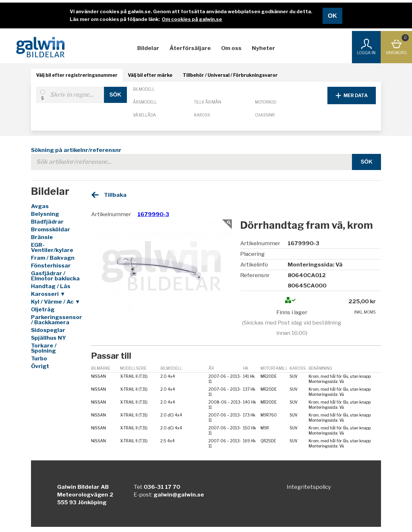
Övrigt (40, 366)
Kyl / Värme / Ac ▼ (56, 302)
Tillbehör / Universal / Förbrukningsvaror (230, 75)
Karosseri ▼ (48, 294)
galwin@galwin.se (179, 495)
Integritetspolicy (309, 487)
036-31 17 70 (162, 487)
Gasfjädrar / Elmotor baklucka (55, 276)
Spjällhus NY (48, 338)
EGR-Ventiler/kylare (52, 247)
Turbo (39, 358)
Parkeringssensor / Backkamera (56, 320)
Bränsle (42, 237)
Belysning (45, 214)
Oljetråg (43, 309)
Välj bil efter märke (150, 75)
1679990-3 (153, 214)
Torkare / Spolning (44, 348)
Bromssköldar (51, 229)
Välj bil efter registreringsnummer (77, 75)
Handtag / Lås (51, 286)
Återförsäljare (190, 48)
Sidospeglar (48, 330)
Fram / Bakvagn (53, 258)
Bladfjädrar (47, 222)
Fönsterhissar (51, 266)
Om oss (231, 48)
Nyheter (263, 48)
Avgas (40, 206)
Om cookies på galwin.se (192, 19)
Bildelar (148, 48)
